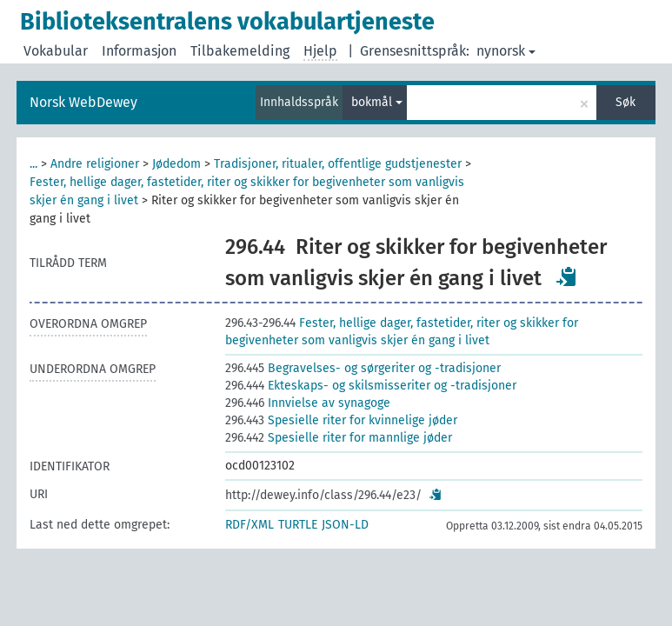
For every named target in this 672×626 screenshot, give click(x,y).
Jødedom (176, 164)
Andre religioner (95, 164)
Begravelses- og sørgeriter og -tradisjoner (363, 368)
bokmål (377, 102)
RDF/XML (250, 525)
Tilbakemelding (240, 51)
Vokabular (56, 51)
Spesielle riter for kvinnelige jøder (341, 420)
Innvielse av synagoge (308, 403)
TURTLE (298, 525)
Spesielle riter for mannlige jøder (339, 438)
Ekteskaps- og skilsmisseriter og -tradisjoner (371, 386)
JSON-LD (345, 525)
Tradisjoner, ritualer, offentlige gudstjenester (338, 164)
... (33, 164)
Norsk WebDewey (83, 102)
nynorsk (506, 51)
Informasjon (139, 51)
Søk (625, 102)
